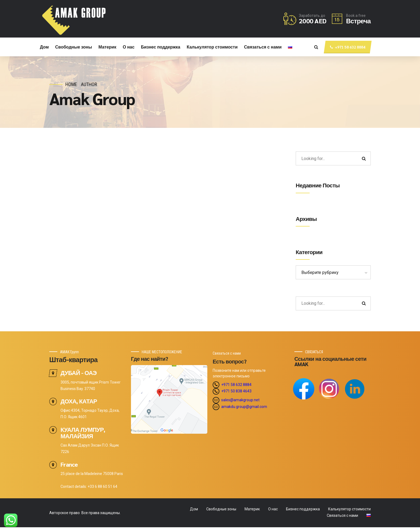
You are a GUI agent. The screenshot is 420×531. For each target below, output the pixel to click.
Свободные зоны (74, 47)
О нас (129, 47)
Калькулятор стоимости (212, 47)
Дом (44, 47)
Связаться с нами (263, 47)
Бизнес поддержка (161, 47)
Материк (107, 47)
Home (71, 84)
